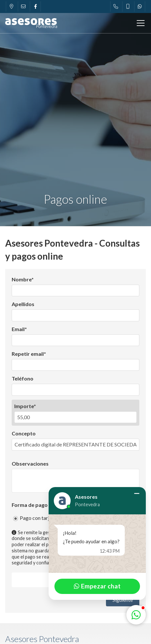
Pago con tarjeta (38, 518)
